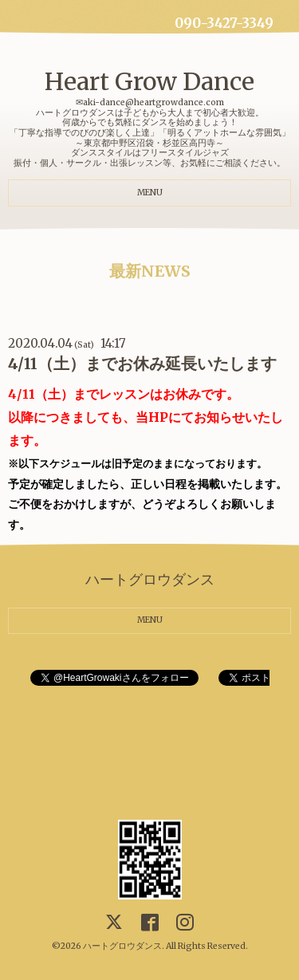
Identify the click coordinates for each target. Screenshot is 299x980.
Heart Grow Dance (149, 81)
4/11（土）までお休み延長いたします (142, 364)
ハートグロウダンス (122, 946)
